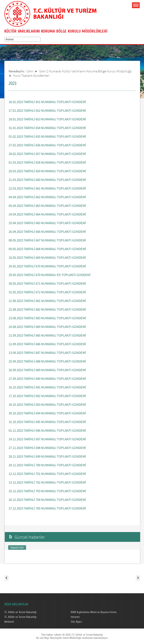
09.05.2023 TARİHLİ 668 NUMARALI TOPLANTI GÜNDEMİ (47, 249)
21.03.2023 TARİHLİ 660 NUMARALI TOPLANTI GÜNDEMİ (47, 180)
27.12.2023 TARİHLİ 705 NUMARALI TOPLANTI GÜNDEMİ (47, 508)
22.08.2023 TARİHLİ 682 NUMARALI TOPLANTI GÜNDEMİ (47, 309)
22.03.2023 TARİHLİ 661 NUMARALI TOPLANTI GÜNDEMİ (47, 188)
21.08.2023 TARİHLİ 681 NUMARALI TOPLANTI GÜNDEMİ (47, 301)
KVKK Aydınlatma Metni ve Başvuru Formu (94, 612)
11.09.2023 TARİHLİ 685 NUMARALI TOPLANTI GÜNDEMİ (47, 335)
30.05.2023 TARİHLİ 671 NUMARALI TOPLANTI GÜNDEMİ (47, 283)
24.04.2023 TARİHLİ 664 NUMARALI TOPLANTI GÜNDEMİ (47, 214)
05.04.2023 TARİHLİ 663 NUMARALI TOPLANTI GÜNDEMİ (47, 206)
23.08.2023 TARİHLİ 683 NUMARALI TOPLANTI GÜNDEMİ (47, 318)
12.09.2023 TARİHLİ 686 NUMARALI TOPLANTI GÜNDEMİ (47, 344)
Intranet (75, 617)
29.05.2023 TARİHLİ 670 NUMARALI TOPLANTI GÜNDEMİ (47, 266)
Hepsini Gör (17, 547)
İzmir (30, 71)
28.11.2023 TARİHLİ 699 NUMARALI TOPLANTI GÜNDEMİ (47, 456)
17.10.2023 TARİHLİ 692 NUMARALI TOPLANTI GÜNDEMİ (47, 396)
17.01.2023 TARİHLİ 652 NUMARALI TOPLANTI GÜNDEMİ (47, 110)
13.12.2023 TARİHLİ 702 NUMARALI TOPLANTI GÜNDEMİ (47, 482)
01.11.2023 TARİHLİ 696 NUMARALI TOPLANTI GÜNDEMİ (47, 430)
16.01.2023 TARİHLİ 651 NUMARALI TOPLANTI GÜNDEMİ (47, 102)
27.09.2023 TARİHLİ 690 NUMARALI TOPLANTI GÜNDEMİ (47, 379)
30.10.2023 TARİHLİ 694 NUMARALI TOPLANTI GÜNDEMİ (47, 413)
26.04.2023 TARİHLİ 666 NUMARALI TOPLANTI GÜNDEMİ (47, 232)
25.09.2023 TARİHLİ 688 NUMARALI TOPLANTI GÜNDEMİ (47, 361)
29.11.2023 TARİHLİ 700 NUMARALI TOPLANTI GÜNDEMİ (47, 465)
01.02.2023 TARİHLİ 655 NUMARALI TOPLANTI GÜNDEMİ (47, 136)
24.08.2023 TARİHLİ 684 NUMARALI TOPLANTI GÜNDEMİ (47, 327)
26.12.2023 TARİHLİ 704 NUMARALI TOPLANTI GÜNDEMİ (47, 500)
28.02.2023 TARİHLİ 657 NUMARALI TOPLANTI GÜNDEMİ (47, 154)
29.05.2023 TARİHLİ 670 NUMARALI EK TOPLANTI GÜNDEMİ (50, 275)
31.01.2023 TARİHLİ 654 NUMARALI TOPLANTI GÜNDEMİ (47, 128)
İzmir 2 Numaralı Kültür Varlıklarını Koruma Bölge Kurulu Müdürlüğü (85, 71)
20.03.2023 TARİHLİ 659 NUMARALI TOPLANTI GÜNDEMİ (47, 171)
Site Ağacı (76, 622)
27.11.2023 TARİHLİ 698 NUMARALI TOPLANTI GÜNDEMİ (47, 448)
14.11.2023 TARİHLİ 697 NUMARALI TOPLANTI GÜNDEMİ (47, 439)
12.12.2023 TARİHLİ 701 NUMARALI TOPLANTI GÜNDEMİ (47, 474)
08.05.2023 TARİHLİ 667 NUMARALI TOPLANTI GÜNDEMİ (47, 240)
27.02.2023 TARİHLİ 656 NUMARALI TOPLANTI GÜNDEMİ (47, 145)
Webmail (9, 622)
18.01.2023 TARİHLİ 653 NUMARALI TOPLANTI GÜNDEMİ (47, 119)
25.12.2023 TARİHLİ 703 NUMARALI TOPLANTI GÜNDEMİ (47, 491)
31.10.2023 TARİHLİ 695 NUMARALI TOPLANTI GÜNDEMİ (47, 422)
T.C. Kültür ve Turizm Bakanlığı (20, 612)
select (40, 39)
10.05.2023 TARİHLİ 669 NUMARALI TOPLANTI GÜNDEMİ (47, 257)
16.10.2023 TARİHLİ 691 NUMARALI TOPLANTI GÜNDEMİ (47, 387)
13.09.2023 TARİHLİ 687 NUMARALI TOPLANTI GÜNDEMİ (47, 353)
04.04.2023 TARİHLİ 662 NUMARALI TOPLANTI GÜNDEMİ (47, 197)
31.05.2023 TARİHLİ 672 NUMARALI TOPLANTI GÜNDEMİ (47, 292)
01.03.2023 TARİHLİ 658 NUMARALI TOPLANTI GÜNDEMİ (47, 162)
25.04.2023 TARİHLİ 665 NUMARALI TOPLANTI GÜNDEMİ (47, 223)
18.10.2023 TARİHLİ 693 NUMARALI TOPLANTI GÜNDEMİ (47, 404)
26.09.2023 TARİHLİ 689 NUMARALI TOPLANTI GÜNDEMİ (47, 370)
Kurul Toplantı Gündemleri (31, 75)
